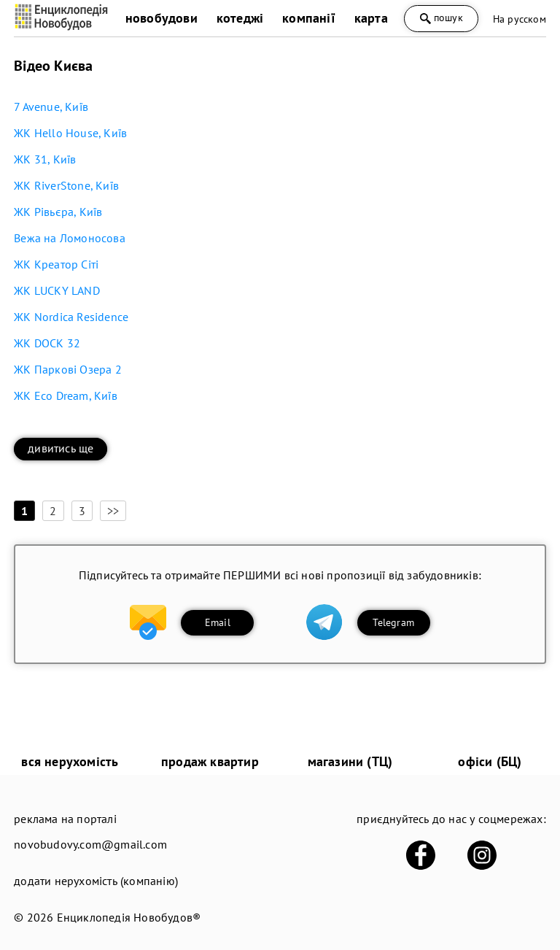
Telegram (393, 622)
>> (113, 511)
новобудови (162, 18)
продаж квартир (210, 761)
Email (218, 622)
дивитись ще (61, 448)
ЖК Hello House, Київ (70, 133)
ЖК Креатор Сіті (56, 264)
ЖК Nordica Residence (71, 317)
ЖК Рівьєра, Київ (58, 212)
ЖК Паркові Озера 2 (68, 369)
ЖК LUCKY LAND (57, 290)
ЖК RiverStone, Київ (66, 185)
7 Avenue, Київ (51, 107)
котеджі (240, 18)
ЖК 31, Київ (45, 159)
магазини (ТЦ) (350, 761)
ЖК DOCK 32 (47, 343)
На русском (520, 19)
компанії (309, 18)
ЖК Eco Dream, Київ (66, 395)
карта (371, 18)
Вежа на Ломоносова (70, 238)
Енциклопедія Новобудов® (129, 917)
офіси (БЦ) (490, 761)
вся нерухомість (70, 761)
